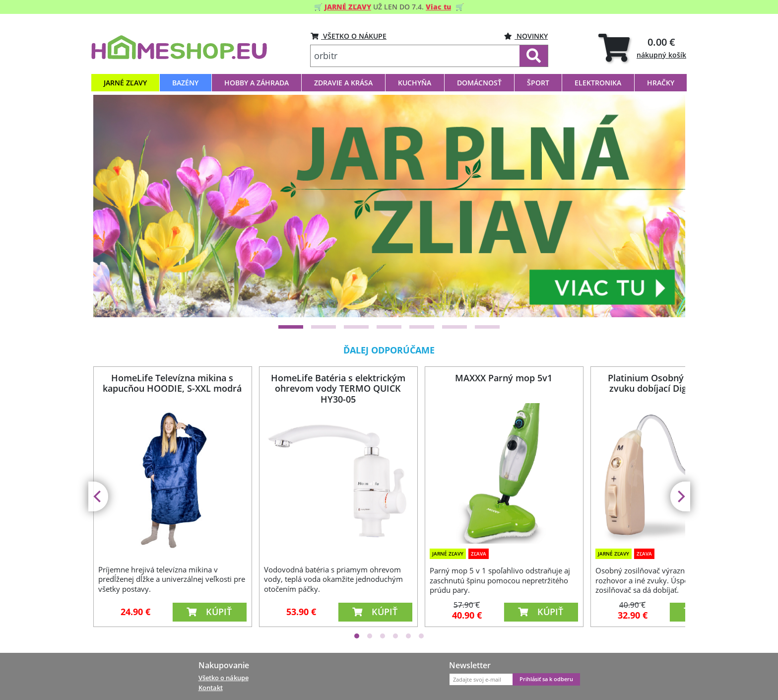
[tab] (642, 47)
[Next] (665, 206)
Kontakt (211, 688)
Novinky (526, 36)
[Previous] (113, 206)
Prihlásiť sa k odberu (546, 679)
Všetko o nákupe (224, 678)
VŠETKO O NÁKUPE (349, 36)
